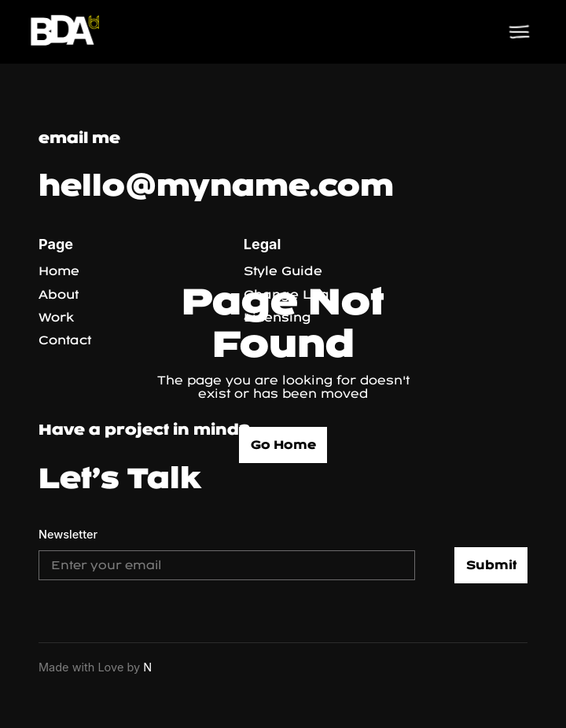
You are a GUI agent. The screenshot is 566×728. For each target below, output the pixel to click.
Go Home (283, 445)
